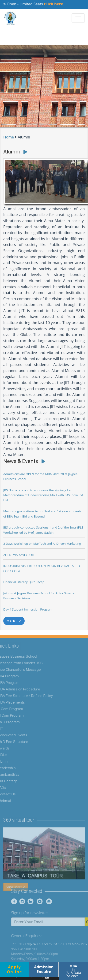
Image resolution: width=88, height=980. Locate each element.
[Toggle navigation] (78, 18)
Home (9, 137)
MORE (14, 621)
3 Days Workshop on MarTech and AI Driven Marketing (42, 544)
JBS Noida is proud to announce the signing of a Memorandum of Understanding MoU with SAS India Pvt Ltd (43, 495)
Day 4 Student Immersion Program (28, 609)
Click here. (58, 4)
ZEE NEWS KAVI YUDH (19, 555)
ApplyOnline (14, 969)
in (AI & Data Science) (73, 971)
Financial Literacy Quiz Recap (24, 582)
